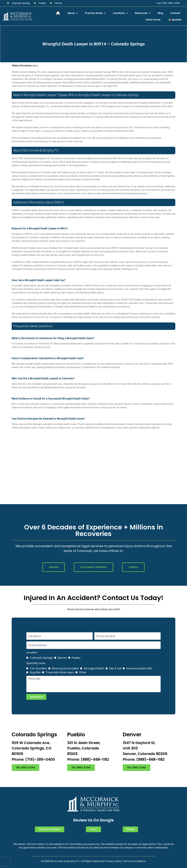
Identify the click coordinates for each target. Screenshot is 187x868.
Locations (120, 13)
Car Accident (38, 668)
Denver (62, 658)
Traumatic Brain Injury (60, 672)
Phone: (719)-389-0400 (33, 759)
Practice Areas (95, 13)
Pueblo (76, 658)
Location (32, 652)
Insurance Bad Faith (139, 668)
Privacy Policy (114, 861)
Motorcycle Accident (65, 668)
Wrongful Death (94, 668)
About (73, 13)
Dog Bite (35, 672)
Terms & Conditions (135, 861)
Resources (143, 13)
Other (83, 672)
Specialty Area (36, 663)
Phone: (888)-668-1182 (88, 759)
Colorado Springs (41, 658)
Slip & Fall (115, 668)
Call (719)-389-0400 (168, 3)
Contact (175, 13)
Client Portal (153, 20)
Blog (160, 13)
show (35, 66)
